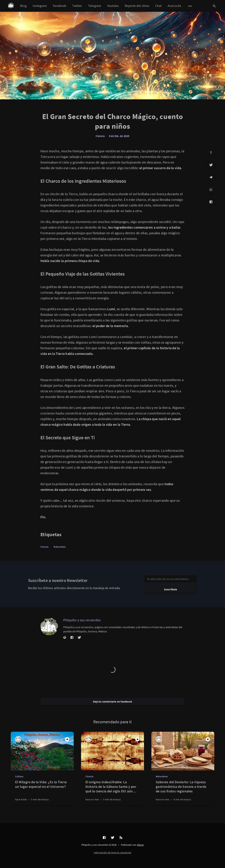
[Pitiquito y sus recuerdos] (49, 627)
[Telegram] (211, 177)
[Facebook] (211, 202)
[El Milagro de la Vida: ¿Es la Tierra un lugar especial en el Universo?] (42, 792)
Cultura (19, 776)
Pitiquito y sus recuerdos (82, 620)
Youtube (113, 6)
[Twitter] (211, 165)
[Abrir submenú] (190, 6)
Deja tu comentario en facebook (112, 701)
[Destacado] (67, 739)
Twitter (77, 6)
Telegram (94, 6)
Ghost (140, 845)
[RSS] (121, 838)
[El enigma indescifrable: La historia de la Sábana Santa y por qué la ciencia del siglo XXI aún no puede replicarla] (112, 792)
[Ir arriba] (211, 153)
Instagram (40, 6)
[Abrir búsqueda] (214, 6)
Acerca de (174, 6)
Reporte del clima (137, 6)
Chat (158, 6)
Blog (23, 6)
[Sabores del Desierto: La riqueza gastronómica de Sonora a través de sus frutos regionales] (183, 792)
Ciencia (100, 136)
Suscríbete (171, 589)
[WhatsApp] (211, 190)
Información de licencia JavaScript (112, 853)
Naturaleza (60, 547)
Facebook (60, 6)
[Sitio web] (65, 638)
